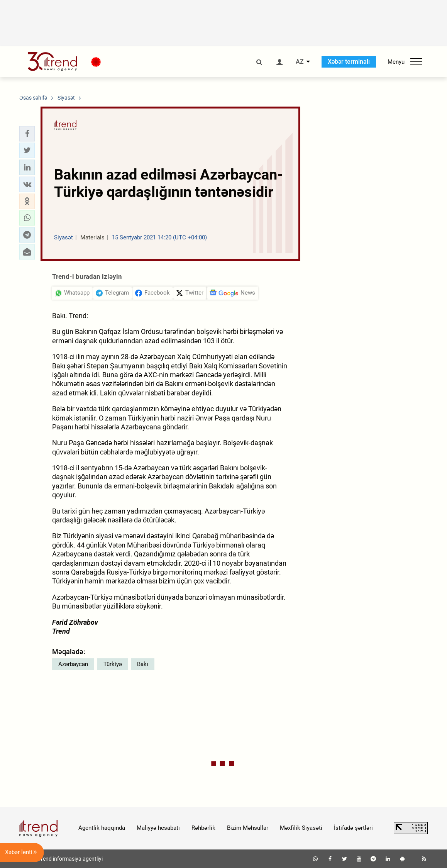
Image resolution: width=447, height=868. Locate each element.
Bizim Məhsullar (248, 828)
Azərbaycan (73, 664)
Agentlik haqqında (102, 828)
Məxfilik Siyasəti (301, 828)
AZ (300, 62)
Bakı (143, 664)
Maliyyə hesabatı (158, 828)
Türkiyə (113, 664)
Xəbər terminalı (349, 62)
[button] (27, 134)
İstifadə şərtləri (353, 828)
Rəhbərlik (203, 828)
